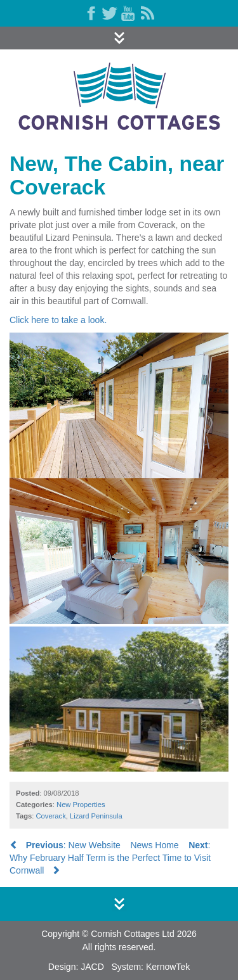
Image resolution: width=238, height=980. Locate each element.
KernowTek (168, 967)
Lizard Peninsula (96, 816)
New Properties (81, 805)
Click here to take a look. (58, 320)
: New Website (65, 845)
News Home (154, 845)
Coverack (51, 816)
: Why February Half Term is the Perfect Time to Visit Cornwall (110, 858)
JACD (92, 967)
